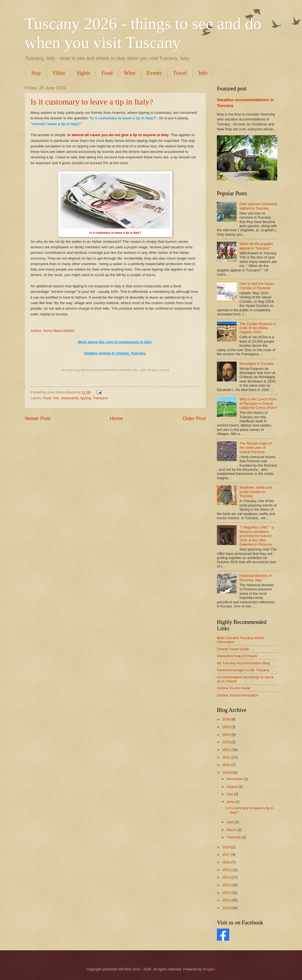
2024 (227, 735)
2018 (227, 847)
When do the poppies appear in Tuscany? (256, 246)
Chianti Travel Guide (233, 649)
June (231, 802)
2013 (227, 885)
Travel (180, 73)
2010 (227, 908)
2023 (227, 742)
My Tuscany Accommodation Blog (243, 663)
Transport (100, 398)
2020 (227, 765)
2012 (227, 893)
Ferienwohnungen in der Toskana (243, 670)
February (234, 837)
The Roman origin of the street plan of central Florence (255, 448)
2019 (227, 773)
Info (203, 73)
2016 (227, 862)
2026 (227, 719)
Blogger (209, 969)
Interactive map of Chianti (237, 656)
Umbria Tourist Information (238, 695)
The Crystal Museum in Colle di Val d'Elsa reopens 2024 (258, 328)
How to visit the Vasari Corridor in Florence (257, 286)
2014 (227, 877)
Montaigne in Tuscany (257, 364)
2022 (227, 750)
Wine (130, 73)
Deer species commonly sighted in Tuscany (258, 206)
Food (107, 73)
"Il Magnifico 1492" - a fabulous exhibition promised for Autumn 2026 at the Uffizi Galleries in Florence (257, 536)
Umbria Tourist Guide (234, 688)
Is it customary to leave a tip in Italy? (92, 102)
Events (154, 73)
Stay (36, 73)
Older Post (194, 419)
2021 (227, 757)
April (230, 822)
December (235, 779)
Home (116, 419)
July (230, 794)
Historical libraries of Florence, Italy (255, 578)
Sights (83, 73)
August (233, 787)
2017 (227, 854)
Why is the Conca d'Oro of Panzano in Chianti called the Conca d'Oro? (258, 403)
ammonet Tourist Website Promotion (111, 370)
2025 (227, 727)
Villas (59, 73)
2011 (227, 900)
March (232, 830)
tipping (86, 398)
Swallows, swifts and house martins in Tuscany (256, 492)
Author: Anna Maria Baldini (52, 331)
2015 (227, 870)
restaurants (69, 398)
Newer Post (37, 419)
